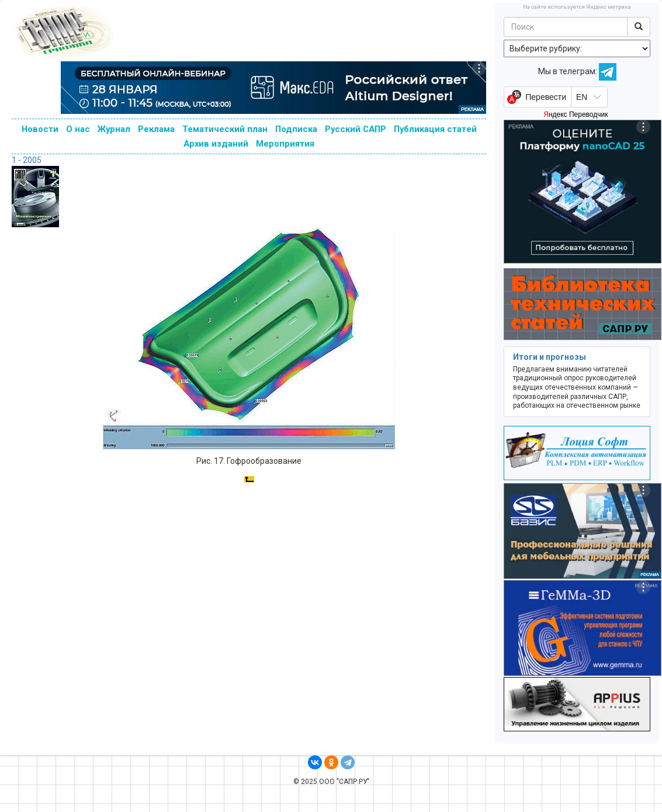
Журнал (114, 129)
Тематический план (225, 129)
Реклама (156, 129)
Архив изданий (216, 144)
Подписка (296, 129)
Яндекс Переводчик (576, 114)
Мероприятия (285, 144)
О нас (78, 129)
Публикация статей (435, 129)
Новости (40, 129)
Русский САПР (356, 129)
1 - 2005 (27, 160)
